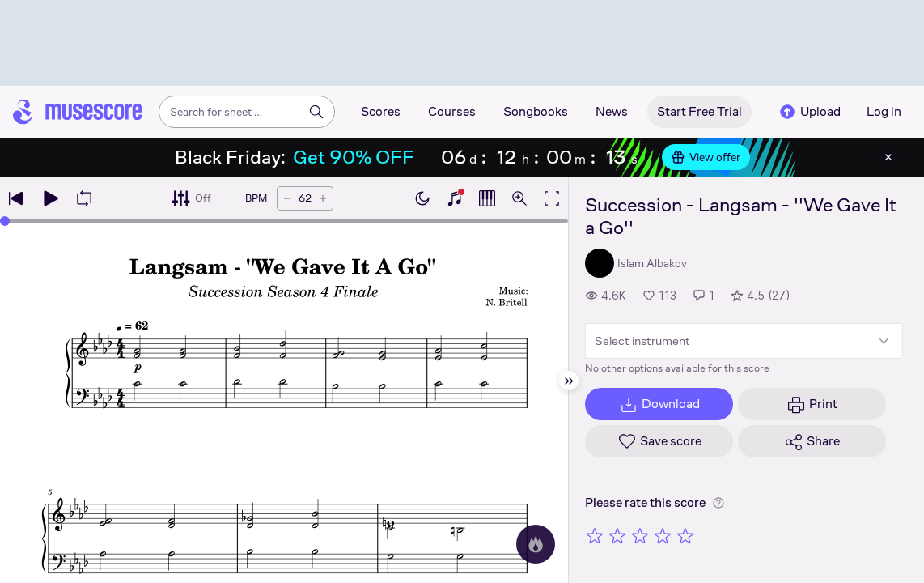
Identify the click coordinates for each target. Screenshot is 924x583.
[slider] (5, 221)
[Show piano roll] (487, 198)
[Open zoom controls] (519, 198)
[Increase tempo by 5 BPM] (323, 198)
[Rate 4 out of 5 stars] (663, 535)
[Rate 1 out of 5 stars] (595, 535)
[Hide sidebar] (569, 381)
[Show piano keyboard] (455, 198)
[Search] (316, 112)
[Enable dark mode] (422, 198)
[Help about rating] (718, 503)
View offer (706, 157)
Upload (809, 112)
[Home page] (78, 112)
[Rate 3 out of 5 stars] (640, 535)
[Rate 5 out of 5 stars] (685, 535)
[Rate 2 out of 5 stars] (617, 535)
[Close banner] (888, 157)
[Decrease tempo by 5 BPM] (287, 198)
